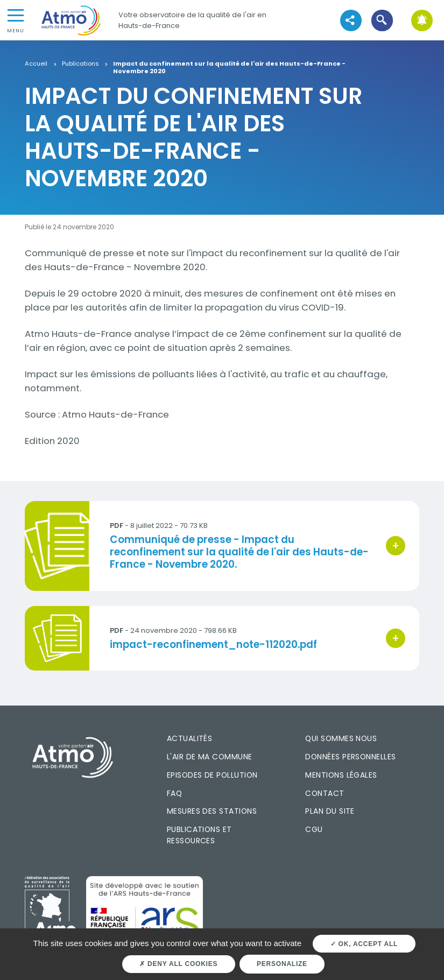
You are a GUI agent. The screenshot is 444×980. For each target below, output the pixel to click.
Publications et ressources (199, 835)
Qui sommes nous (341, 738)
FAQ (174, 793)
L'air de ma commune (210, 757)
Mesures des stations (212, 811)
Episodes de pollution (212, 775)
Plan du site (330, 811)
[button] (382, 20)
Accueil (36, 64)
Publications (80, 64)
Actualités (190, 738)
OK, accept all (364, 944)
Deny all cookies (178, 964)
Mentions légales (341, 775)
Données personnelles (350, 757)
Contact (325, 793)
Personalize (282, 964)
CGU (314, 829)
